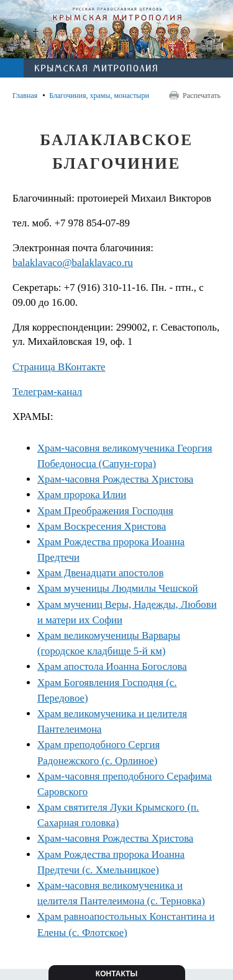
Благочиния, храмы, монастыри (99, 96)
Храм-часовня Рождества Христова (115, 479)
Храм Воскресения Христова (102, 526)
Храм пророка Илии (82, 495)
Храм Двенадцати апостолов (100, 573)
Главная (25, 96)
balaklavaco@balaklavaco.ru (73, 263)
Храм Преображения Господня (105, 511)
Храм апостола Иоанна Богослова (112, 666)
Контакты (116, 974)
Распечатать (202, 96)
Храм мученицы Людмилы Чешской (118, 588)
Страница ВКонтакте (59, 367)
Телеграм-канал (47, 392)
